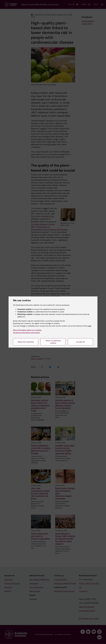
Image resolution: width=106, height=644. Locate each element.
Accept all (80, 342)
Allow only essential (26, 342)
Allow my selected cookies (53, 342)
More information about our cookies (27, 330)
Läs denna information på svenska (26, 333)
